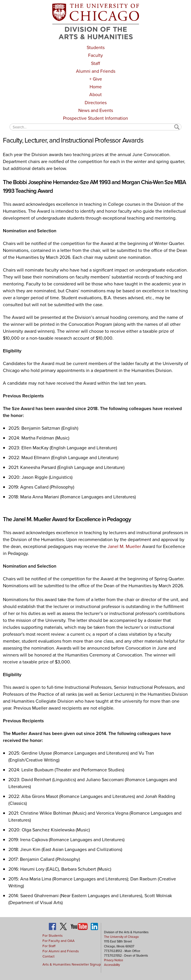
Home (96, 87)
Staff (95, 63)
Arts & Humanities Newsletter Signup (72, 964)
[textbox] (95, 127)
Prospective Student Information (95, 118)
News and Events (96, 110)
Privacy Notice (114, 960)
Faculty (95, 55)
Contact (49, 956)
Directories (96, 103)
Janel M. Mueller (124, 546)
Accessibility (112, 965)
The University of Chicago (121, 937)
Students (96, 47)
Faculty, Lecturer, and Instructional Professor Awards (73, 140)
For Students (53, 936)
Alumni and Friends (96, 71)
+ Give (96, 79)
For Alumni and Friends (61, 951)
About (95, 95)
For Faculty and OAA (59, 941)
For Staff (49, 946)
